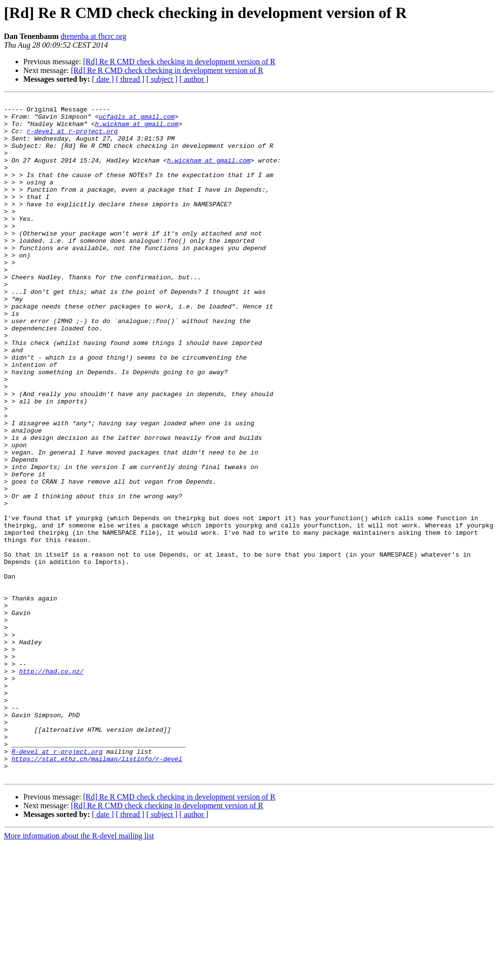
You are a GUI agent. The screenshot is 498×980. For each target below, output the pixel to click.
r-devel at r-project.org (72, 138)
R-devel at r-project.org (57, 883)
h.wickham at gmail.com (137, 129)
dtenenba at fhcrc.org (94, 36)
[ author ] (194, 79)
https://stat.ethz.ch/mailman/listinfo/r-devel (97, 891)
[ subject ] (162, 79)
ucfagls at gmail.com (137, 121)
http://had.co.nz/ (51, 786)
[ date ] (103, 79)
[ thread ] (130, 79)
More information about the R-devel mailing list (79, 971)
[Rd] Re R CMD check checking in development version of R (179, 62)
